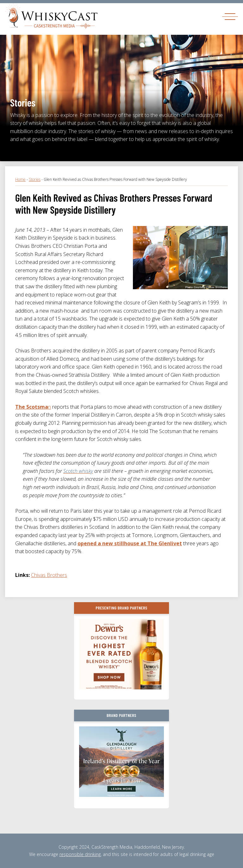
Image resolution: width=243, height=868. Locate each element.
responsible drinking (80, 854)
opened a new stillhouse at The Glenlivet (130, 543)
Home (20, 179)
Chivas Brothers (49, 575)
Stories (35, 179)
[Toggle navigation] (230, 16)
